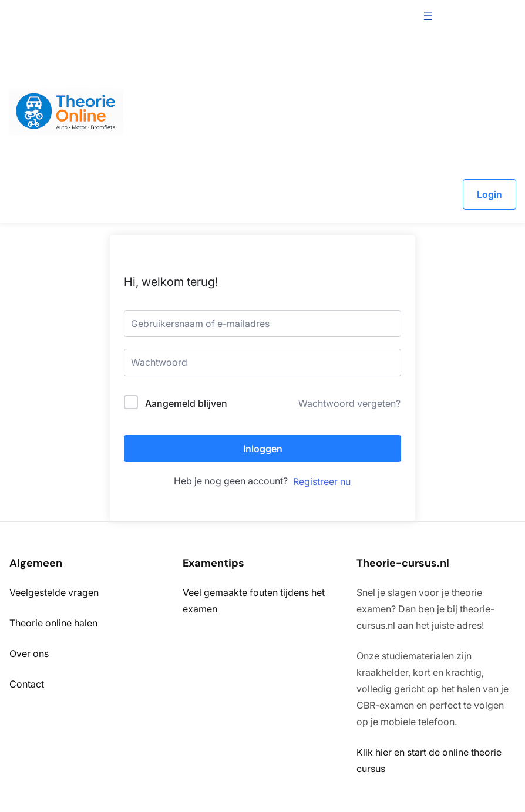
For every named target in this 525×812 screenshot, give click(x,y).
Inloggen (263, 449)
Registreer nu (322, 481)
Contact (27, 684)
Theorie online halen (53, 623)
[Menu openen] (428, 16)
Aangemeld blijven (186, 403)
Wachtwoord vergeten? (349, 403)
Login (489, 194)
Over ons (29, 653)
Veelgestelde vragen (54, 592)
